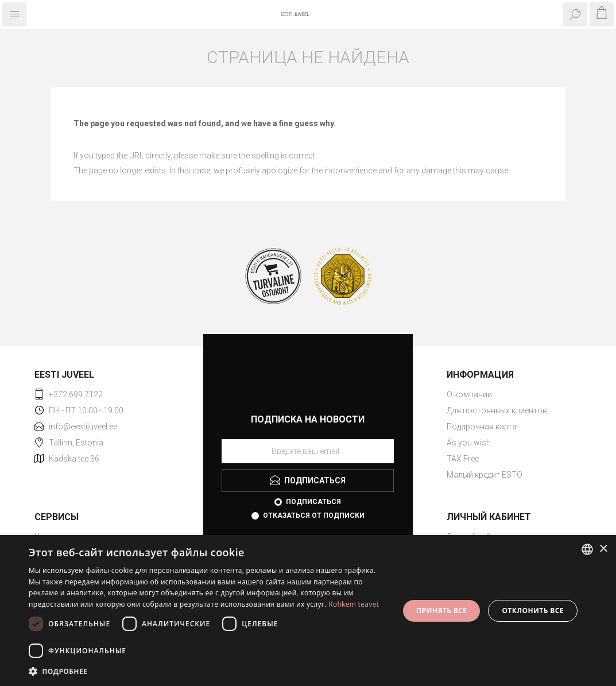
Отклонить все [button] (532, 611)
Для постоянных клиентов (497, 410)
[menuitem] (514, 394)
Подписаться (313, 502)
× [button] (603, 549)
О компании (469, 394)
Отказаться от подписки (314, 516)
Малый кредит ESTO (485, 475)
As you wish (469, 443)
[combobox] (587, 549)
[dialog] (308, 611)
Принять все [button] (441, 611)
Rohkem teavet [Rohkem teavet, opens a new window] (354, 604)
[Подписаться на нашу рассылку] (308, 451)
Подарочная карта (482, 427)
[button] (208, 671)
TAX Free (463, 459)
